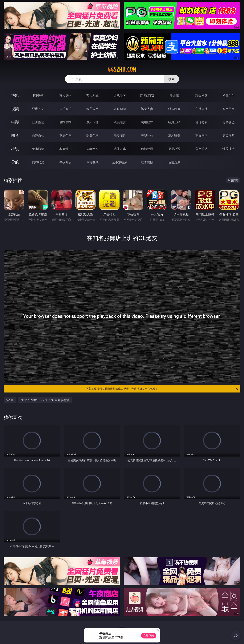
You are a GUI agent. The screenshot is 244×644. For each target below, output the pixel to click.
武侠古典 (120, 149)
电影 (15, 122)
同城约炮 (38, 162)
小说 (15, 149)
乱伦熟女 (201, 122)
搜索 (172, 79)
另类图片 (229, 135)
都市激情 (38, 149)
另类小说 (174, 149)
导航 (15, 162)
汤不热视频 (120, 162)
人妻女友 (92, 149)
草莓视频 (92, 162)
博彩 (15, 95)
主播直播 (201, 109)
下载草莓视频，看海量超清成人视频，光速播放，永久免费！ (162, 389)
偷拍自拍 (65, 122)
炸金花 (174, 95)
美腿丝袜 (147, 135)
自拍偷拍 (65, 109)
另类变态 (229, 122)
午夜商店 (65, 162)
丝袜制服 (174, 109)
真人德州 (65, 95)
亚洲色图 (65, 135)
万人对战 (92, 95)
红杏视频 (147, 162)
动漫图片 (120, 135)
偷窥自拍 (38, 135)
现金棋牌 (201, 95)
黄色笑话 (201, 149)
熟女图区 (201, 135)
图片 (15, 135)
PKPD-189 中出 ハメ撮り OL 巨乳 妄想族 (45, 400)
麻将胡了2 (147, 95)
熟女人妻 (147, 109)
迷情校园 (147, 149)
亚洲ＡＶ (38, 109)
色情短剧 (174, 162)
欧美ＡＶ (92, 109)
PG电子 (38, 95)
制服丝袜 (147, 122)
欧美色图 (92, 135)
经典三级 (174, 122)
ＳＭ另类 (229, 109)
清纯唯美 (174, 135)
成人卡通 (92, 122)
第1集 (10, 400)
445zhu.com (122, 69)
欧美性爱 (120, 122)
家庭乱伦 (65, 149)
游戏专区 (120, 95)
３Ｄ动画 (120, 109)
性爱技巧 (229, 149)
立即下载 (149, 636)
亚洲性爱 (38, 122)
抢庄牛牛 (229, 95)
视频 (15, 109)
